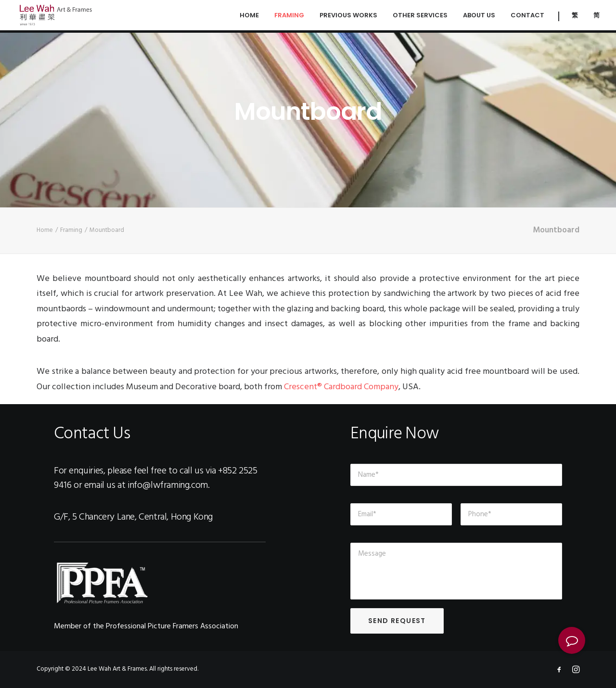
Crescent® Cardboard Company (341, 387)
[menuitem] (575, 16)
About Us (479, 17)
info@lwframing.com (168, 485)
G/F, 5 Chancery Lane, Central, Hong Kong (133, 517)
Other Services (420, 17)
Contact (527, 17)
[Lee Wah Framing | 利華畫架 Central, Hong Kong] (58, 16)
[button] (572, 640)
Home (249, 17)
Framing (289, 17)
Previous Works (348, 17)
